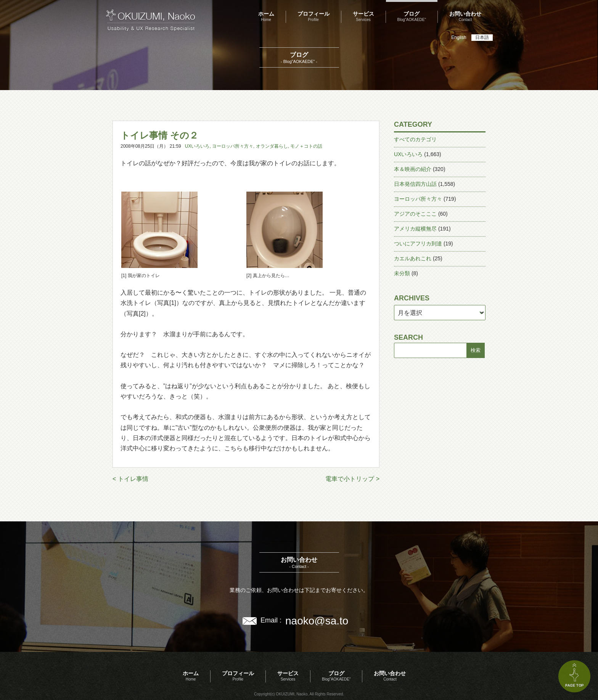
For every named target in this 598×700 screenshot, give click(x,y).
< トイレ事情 (130, 479)
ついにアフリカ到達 (418, 244)
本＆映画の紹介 (413, 169)
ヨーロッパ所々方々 (233, 146)
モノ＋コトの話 (306, 146)
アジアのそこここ (415, 214)
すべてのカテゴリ (415, 139)
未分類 (402, 273)
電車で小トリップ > (352, 479)
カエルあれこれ (413, 258)
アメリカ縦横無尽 (415, 229)
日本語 (482, 37)
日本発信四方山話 (415, 184)
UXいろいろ (197, 146)
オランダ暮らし (272, 146)
